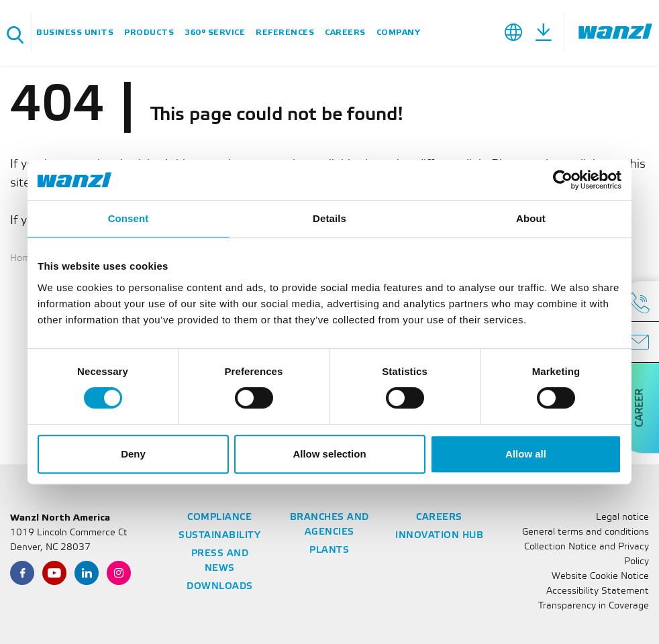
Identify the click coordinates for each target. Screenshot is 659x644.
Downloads (220, 587)
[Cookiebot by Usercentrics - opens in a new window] (563, 180)
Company (399, 33)
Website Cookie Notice (600, 577)
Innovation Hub (439, 536)
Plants (329, 550)
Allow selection (329, 454)
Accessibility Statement (598, 591)
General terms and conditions (586, 532)
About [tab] (531, 218)
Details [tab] (329, 218)
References (285, 33)
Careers (345, 33)
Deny (133, 454)
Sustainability (219, 536)
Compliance (219, 518)
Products (149, 33)
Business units (75, 33)
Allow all (526, 454)
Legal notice (622, 518)
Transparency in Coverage (594, 606)
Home (23, 259)
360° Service (215, 33)
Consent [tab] (129, 218)
